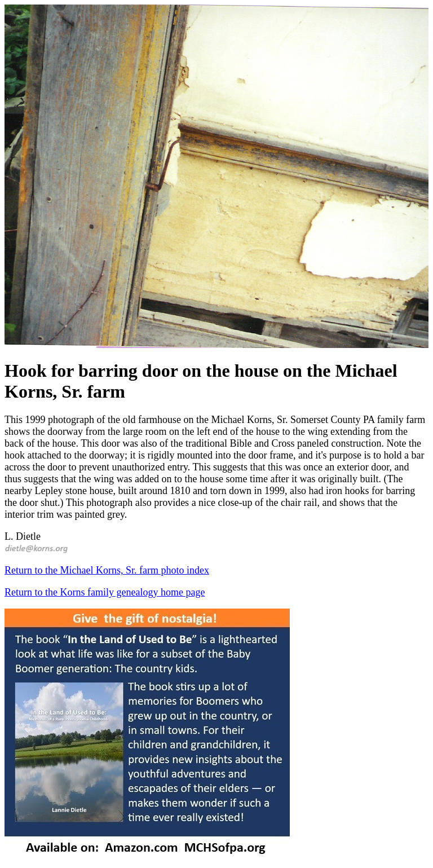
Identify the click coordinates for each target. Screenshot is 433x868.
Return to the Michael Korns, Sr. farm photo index (107, 570)
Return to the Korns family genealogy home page (105, 592)
